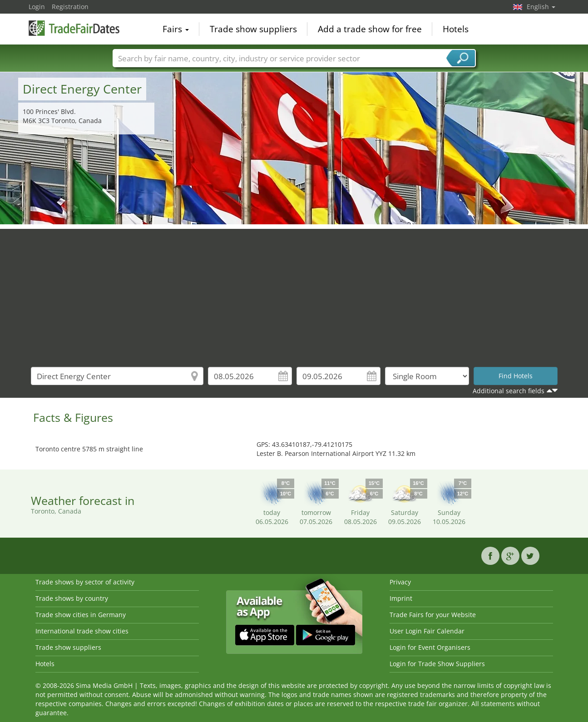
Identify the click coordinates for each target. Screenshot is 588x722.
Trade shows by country (72, 598)
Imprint (401, 598)
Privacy (400, 582)
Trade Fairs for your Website (433, 615)
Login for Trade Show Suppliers (437, 664)
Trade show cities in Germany (81, 615)
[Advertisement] (294, 292)
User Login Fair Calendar (427, 631)
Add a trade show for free (370, 29)
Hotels (456, 29)
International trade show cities (82, 631)
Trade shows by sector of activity (85, 582)
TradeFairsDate (74, 28)
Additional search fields (509, 391)
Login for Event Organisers (430, 647)
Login (37, 7)
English (541, 7)
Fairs (176, 29)
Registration (70, 7)
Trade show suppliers (253, 29)
